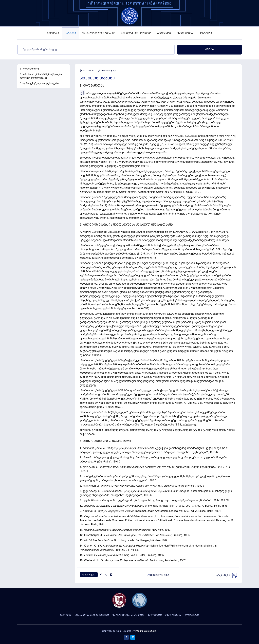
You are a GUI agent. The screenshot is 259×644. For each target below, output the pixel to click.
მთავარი (53, 33)
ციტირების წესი (158, 575)
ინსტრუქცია (185, 33)
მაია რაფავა (107, 71)
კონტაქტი (205, 33)
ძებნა (210, 49)
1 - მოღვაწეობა (29, 69)
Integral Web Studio (146, 631)
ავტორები (164, 33)
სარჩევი (70, 33)
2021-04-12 (87, 71)
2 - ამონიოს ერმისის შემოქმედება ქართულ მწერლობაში (41, 76)
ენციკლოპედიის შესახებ (99, 33)
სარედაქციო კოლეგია (136, 33)
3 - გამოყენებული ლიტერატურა (39, 83)
